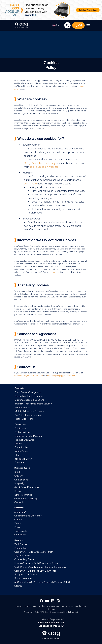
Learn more (30, 183)
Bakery (18, 491)
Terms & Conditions (70, 606)
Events (18, 523)
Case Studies (21, 447)
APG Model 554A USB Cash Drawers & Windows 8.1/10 (42, 582)
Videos (18, 443)
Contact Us (20, 535)
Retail (17, 472)
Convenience (21, 480)
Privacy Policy (22, 606)
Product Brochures (24, 440)
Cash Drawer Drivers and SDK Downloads (35, 571)
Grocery (18, 476)
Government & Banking (26, 499)
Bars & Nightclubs (23, 495)
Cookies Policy (36, 606)
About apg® (20, 512)
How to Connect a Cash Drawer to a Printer (36, 563)
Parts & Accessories (25, 419)
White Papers (21, 451)
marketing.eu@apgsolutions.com (61, 376)
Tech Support (21, 544)
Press (17, 527)
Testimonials (20, 531)
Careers (18, 519)
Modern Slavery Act (52, 606)
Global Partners (22, 432)
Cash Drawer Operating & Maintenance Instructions (40, 567)
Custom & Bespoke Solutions (29, 400)
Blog (17, 455)
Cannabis (19, 502)
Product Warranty (23, 578)
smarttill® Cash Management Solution (33, 404)
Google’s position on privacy (40, 163)
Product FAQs (21, 548)
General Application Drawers (29, 396)
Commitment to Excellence (28, 516)
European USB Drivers (26, 574)
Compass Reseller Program (28, 436)
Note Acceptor (22, 407)
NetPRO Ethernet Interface (28, 415)
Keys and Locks (22, 555)
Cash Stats (20, 462)
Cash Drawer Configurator (28, 392)
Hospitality (19, 483)
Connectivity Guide (24, 559)
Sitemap (18, 586)
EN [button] (56, 25)
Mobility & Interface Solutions (29, 411)
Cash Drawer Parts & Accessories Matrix (34, 552)
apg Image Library (24, 459)
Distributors (20, 428)
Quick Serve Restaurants (27, 487)
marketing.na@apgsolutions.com (29, 376)
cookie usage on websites (44, 167)
